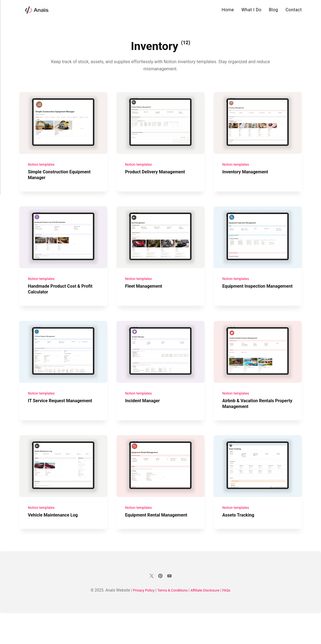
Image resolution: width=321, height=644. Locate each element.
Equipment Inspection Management (246, 304)
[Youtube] (170, 607)
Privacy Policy (140, 621)
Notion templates (43, 171)
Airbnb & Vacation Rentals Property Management (251, 425)
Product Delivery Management (158, 179)
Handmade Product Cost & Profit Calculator (57, 304)
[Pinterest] (161, 607)
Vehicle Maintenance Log (56, 544)
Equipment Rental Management (160, 544)
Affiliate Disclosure (208, 621)
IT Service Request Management (49, 425)
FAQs (231, 621)
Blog (273, 10)
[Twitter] (151, 607)
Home (228, 10)
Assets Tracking (240, 544)
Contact (294, 10)
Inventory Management (248, 179)
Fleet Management (146, 301)
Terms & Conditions (172, 621)
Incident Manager (144, 422)
